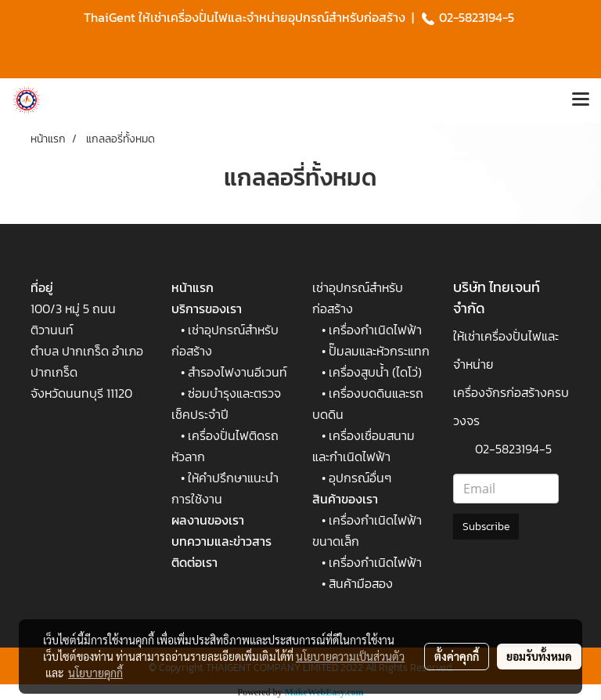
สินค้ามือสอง (361, 583)
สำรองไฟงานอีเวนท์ (238, 372)
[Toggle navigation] (581, 100)
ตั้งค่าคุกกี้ (457, 656)
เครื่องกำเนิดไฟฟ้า (375, 330)
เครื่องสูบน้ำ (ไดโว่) (375, 372)
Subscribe (486, 527)
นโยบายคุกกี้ (95, 673)
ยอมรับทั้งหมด (539, 656)
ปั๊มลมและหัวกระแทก (379, 351)
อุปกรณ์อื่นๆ (360, 478)
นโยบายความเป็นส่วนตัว (350, 656)
